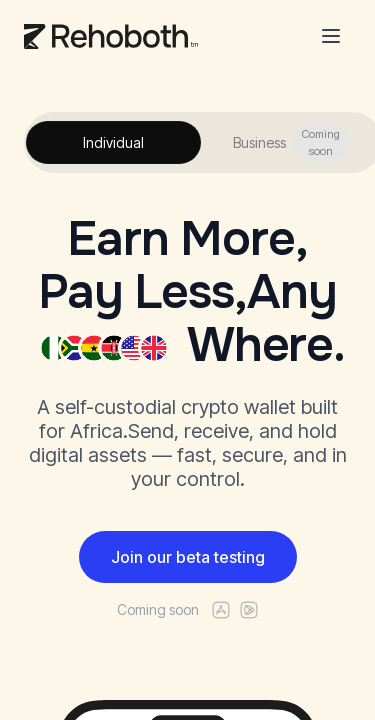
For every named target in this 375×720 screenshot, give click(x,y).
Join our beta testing (188, 557)
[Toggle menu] (331, 36)
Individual (113, 142)
